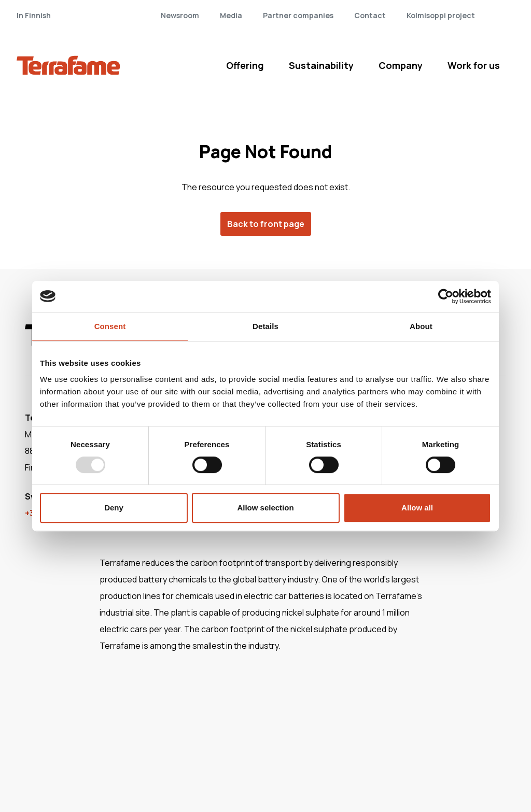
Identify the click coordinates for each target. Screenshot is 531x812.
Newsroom (180, 15)
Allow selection (265, 508)
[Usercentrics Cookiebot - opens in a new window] (446, 296)
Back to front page (266, 224)
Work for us (474, 65)
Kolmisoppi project (441, 15)
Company (401, 65)
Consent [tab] (110, 326)
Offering (245, 65)
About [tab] (421, 326)
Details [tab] (265, 326)
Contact (370, 15)
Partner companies (298, 15)
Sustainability (321, 65)
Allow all (417, 508)
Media (231, 15)
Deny (114, 508)
